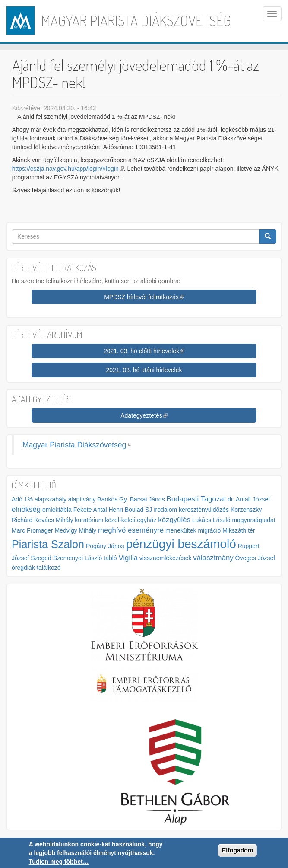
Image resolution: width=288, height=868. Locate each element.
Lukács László (211, 520)
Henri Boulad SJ (130, 510)
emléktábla (57, 510)
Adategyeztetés (144, 415)
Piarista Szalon (48, 544)
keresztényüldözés (204, 510)
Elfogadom (237, 850)
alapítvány (82, 499)
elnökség (26, 509)
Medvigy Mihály (76, 530)
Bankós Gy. (112, 499)
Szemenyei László (78, 558)
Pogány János (105, 546)
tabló (110, 558)
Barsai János (147, 499)
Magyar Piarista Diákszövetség (136, 20)
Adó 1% (22, 499)
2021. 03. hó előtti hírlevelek (144, 351)
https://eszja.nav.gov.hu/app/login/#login (68, 169)
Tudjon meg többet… (59, 862)
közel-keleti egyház (131, 520)
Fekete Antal (90, 510)
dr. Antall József (249, 499)
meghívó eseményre (131, 530)
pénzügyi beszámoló (181, 544)
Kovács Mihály (54, 520)
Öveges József (255, 558)
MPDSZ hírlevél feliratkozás (144, 297)
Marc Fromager (32, 530)
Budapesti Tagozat (196, 499)
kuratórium (89, 520)
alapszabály (51, 499)
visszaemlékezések (166, 558)
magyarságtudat (253, 520)
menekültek (181, 530)
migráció (209, 530)
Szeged (41, 558)
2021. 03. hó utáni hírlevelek (144, 370)
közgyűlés (174, 520)
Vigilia (128, 558)
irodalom (165, 510)
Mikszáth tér (239, 530)
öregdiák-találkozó (36, 568)
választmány (213, 558)
